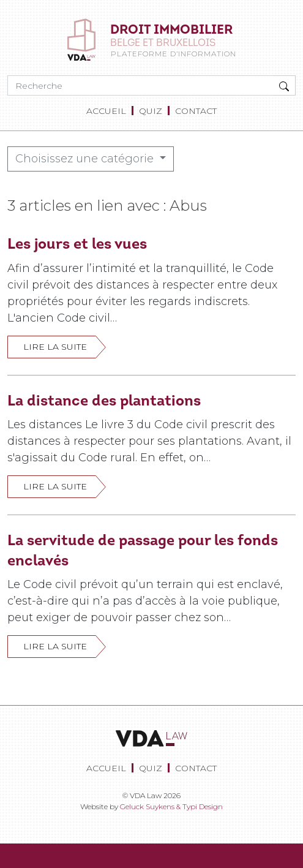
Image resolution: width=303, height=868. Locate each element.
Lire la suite (55, 347)
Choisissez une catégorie (86, 159)
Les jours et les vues (77, 243)
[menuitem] (108, 111)
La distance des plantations (104, 400)
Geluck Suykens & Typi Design (171, 806)
